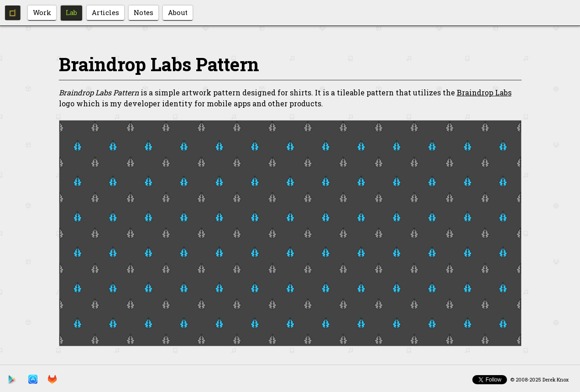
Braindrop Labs (484, 92)
